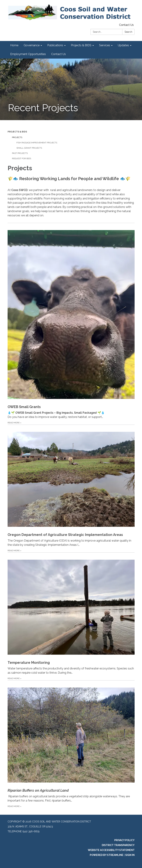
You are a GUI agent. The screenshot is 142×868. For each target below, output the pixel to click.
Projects (17, 137)
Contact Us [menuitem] (58, 54)
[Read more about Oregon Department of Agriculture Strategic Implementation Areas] (71, 489)
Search (128, 32)
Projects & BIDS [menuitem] (81, 45)
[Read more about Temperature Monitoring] (71, 616)
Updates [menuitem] (123, 45)
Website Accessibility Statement (111, 850)
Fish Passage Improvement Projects (37, 143)
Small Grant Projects (29, 148)
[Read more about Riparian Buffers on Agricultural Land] (71, 744)
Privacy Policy (124, 840)
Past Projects (20, 153)
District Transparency (118, 845)
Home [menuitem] (14, 45)
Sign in (130, 855)
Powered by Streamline (107, 855)
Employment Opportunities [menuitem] (28, 54)
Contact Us (126, 25)
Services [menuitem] (105, 45)
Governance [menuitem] (32, 45)
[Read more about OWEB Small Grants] (71, 324)
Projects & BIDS (17, 132)
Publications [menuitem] (55, 45)
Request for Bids (22, 158)
